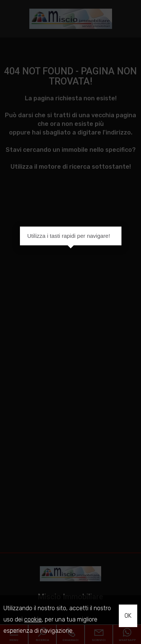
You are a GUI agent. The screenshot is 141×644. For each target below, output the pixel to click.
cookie (33, 619)
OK (128, 616)
